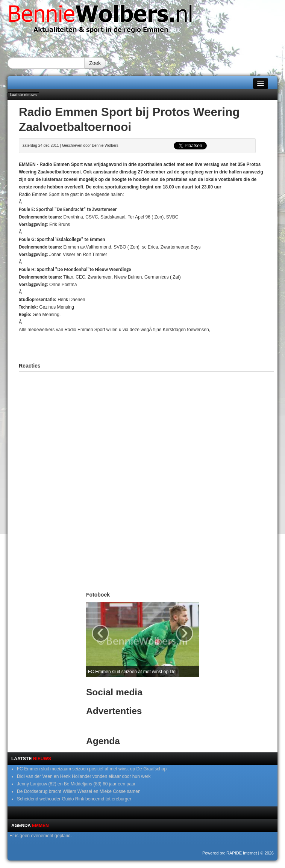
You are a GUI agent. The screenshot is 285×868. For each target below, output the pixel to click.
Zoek (95, 63)
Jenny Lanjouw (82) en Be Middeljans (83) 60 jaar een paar (76, 784)
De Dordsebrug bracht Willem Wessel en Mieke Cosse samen (79, 791)
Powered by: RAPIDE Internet (230, 853)
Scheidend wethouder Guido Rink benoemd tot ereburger (74, 799)
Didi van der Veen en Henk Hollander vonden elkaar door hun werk (84, 776)
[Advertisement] (146, 345)
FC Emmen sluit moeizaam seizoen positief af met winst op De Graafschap (92, 769)
